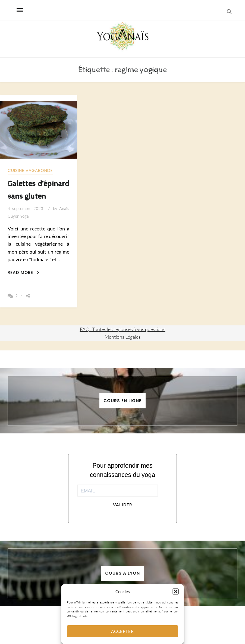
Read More (23, 272)
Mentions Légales (123, 337)
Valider (123, 505)
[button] (176, 591)
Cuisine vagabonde (30, 170)
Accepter (122, 631)
